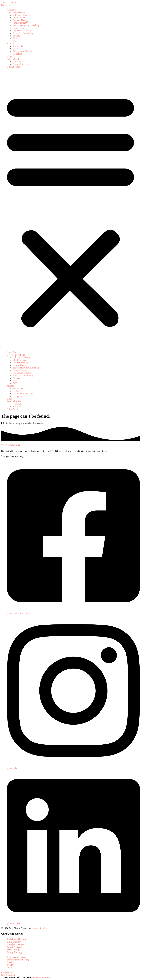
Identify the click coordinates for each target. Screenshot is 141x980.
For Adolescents (20, 64)
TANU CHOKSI (9, 2)
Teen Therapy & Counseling (26, 25)
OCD (15, 41)
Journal (10, 43)
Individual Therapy (22, 15)
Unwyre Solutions (40, 928)
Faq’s (15, 49)
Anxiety (16, 36)
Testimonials (19, 46)
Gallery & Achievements (24, 51)
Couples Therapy (21, 20)
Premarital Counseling (23, 33)
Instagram (17, 54)
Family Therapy (20, 23)
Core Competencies (16, 12)
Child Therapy (19, 18)
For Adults (18, 62)
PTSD (15, 38)
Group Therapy (20, 28)
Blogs (10, 56)
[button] (70, 210)
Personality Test (14, 59)
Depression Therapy (22, 31)
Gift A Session (14, 67)
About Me (12, 10)
